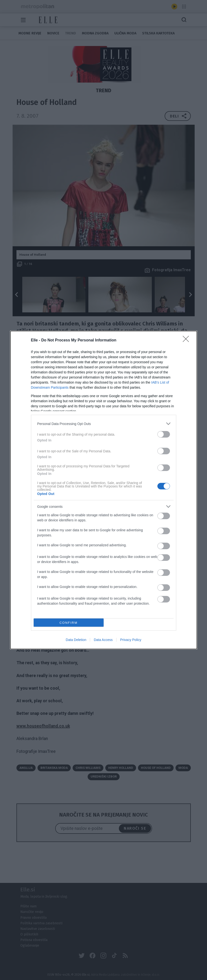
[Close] (187, 340)
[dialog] (104, 490)
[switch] (164, 434)
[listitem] (104, 424)
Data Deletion (76, 640)
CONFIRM (69, 623)
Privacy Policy (131, 640)
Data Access (103, 640)
